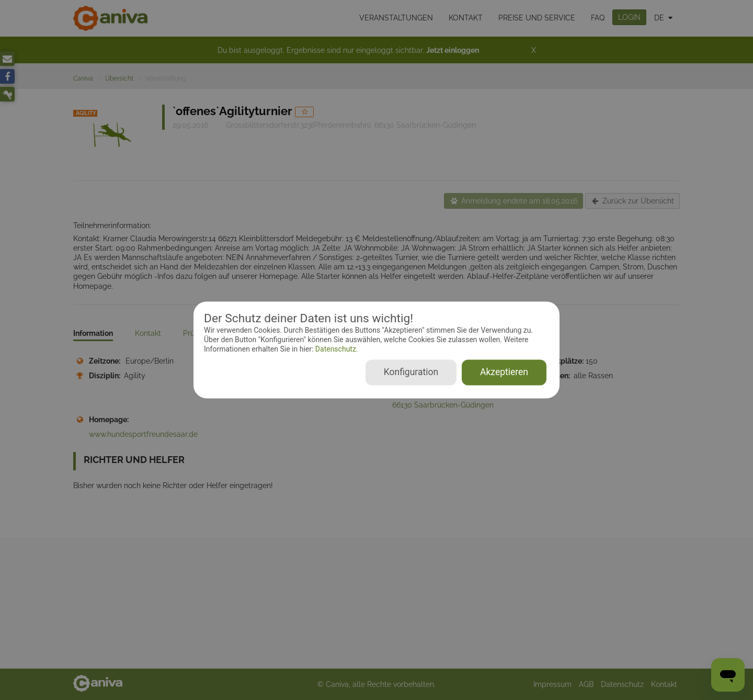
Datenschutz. (335, 349)
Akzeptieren (504, 372)
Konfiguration (411, 372)
